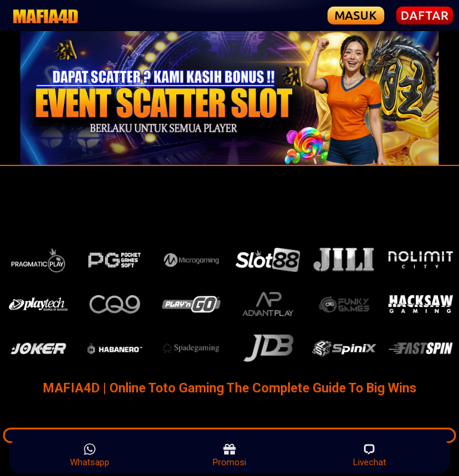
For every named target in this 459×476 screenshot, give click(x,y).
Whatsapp (90, 455)
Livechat (370, 455)
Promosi (229, 455)
